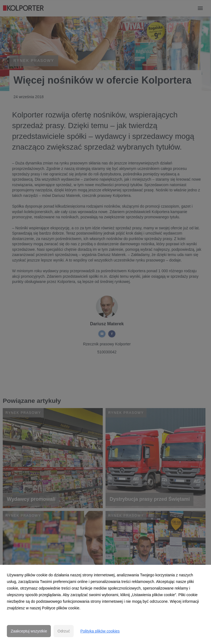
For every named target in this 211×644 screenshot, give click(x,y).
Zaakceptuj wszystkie (29, 631)
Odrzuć (64, 631)
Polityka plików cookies (100, 631)
